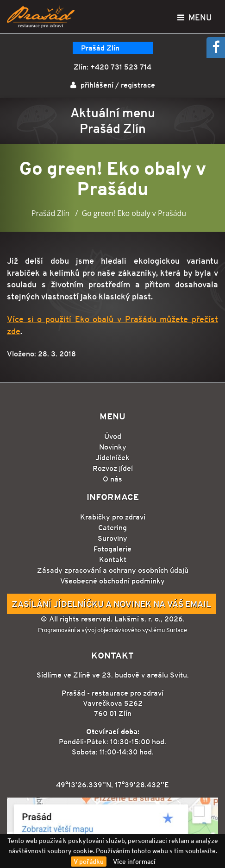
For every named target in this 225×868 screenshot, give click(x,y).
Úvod (113, 436)
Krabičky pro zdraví (113, 517)
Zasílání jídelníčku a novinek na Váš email (111, 604)
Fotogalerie (112, 549)
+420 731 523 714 (121, 67)
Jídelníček (112, 458)
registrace (138, 85)
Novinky (113, 447)
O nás (112, 479)
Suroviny (112, 538)
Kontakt (113, 560)
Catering (112, 528)
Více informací (134, 862)
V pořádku (89, 862)
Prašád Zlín (100, 48)
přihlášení (97, 85)
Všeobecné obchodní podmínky (112, 581)
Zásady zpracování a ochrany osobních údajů (113, 570)
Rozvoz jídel (113, 468)
